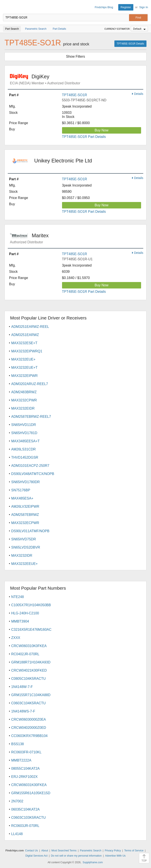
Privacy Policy (113, 851)
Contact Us (31, 851)
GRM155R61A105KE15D (31, 793)
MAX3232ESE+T (24, 343)
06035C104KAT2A (25, 809)
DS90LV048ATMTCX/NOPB (33, 474)
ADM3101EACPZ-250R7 (30, 466)
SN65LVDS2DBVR (26, 547)
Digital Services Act (37, 856)
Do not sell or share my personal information (76, 856)
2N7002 (17, 801)
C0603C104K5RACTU (28, 703)
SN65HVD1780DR (26, 482)
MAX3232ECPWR (25, 523)
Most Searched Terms (64, 851)
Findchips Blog (104, 7)
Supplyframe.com (93, 862)
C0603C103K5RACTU (28, 818)
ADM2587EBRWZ (25, 515)
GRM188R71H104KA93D (31, 662)
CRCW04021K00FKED (29, 670)
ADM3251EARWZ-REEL (30, 327)
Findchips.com (7, 7)
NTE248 (18, 597)
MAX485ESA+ (22, 498)
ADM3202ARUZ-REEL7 (30, 384)
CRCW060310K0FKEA (29, 646)
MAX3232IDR (22, 556)
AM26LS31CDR (23, 449)
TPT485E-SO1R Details (130, 44)
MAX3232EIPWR (24, 376)
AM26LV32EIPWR (25, 506)
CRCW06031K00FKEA (29, 785)
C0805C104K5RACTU (28, 679)
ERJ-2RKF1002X (24, 777)
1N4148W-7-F (22, 687)
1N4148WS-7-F (23, 711)
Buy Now (101, 130)
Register (126, 7)
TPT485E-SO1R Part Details (84, 137)
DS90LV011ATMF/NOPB (30, 531)
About (45, 851)
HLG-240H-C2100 (25, 613)
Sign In (144, 7)
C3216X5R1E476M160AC (31, 630)
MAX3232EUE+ (23, 359)
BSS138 (18, 744)
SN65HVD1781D (24, 433)
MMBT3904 (20, 621)
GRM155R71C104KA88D (31, 695)
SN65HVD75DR (24, 539)
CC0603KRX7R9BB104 (29, 736)
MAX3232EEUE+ (24, 564)
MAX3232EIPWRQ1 (27, 351)
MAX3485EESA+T (25, 441)
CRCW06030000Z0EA (29, 719)
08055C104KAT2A (25, 769)
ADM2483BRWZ (24, 392)
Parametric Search (91, 851)
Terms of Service (134, 851)
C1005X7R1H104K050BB (31, 605)
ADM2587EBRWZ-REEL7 (31, 417)
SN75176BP (21, 490)
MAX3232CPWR (24, 400)
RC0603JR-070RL (25, 826)
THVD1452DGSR (25, 457)
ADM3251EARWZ (25, 335)
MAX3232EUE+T (24, 368)
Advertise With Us (115, 856)
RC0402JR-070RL (25, 654)
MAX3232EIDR (23, 408)
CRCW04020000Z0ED (29, 728)
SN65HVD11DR (24, 425)
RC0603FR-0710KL (26, 752)
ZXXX (16, 638)
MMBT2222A (21, 760)
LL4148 (17, 834)
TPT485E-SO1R (75, 95)
